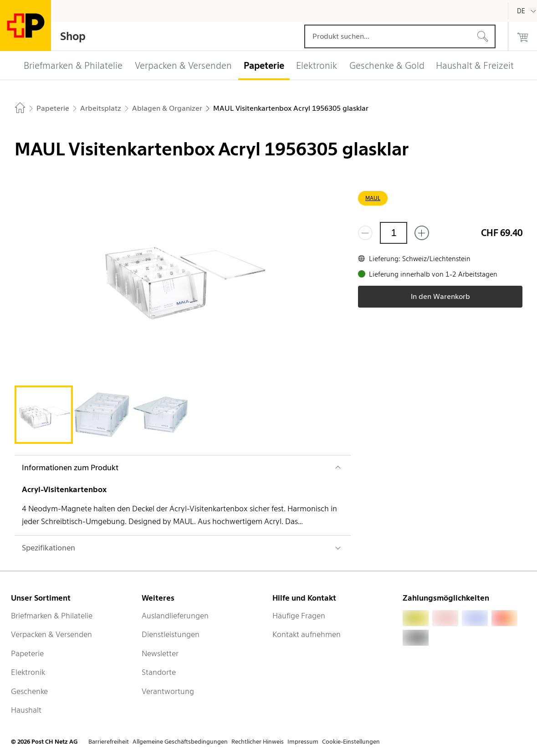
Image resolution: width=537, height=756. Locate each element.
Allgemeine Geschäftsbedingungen (180, 742)
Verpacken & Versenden (51, 634)
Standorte (159, 672)
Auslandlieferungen (175, 616)
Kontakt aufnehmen (307, 634)
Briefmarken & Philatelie (52, 616)
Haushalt (26, 710)
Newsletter (160, 653)
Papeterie (27, 653)
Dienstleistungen (171, 634)
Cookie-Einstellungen (351, 742)
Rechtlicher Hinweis (258, 742)
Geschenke (29, 691)
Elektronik (28, 672)
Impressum (303, 742)
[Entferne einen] (365, 233)
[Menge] (394, 233)
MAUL (373, 198)
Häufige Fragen (299, 616)
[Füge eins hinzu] (422, 233)
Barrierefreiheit (109, 742)
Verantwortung (168, 691)
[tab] (44, 415)
